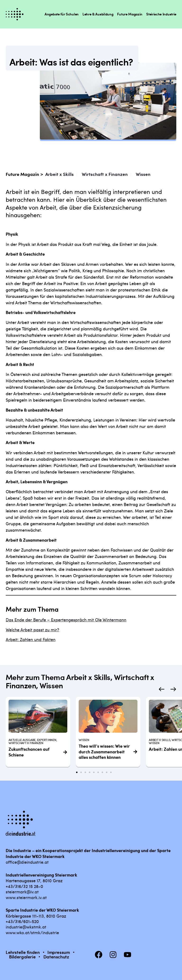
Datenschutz (56, 957)
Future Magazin (130, 14)
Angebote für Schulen (62, 14)
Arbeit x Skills (59, 174)
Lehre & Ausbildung (98, 14)
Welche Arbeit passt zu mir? (32, 630)
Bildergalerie (22, 957)
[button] (162, 689)
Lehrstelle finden (23, 952)
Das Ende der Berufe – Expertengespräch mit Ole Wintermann (66, 620)
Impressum (59, 952)
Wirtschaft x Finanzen (105, 174)
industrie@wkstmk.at (26, 927)
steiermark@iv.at (22, 892)
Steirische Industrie (161, 14)
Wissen (143, 174)
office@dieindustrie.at (27, 862)
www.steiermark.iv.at (26, 897)
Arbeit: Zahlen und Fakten (31, 639)
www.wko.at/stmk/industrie (32, 932)
